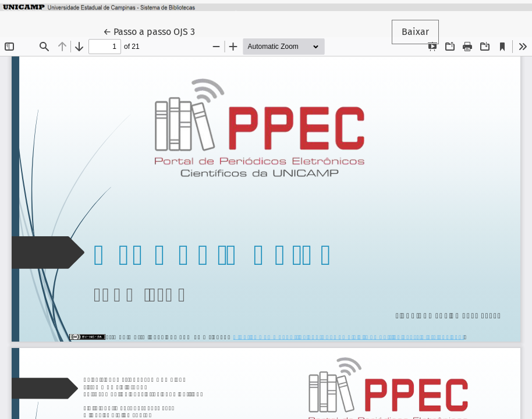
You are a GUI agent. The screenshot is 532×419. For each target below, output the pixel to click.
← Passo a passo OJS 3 (154, 31)
